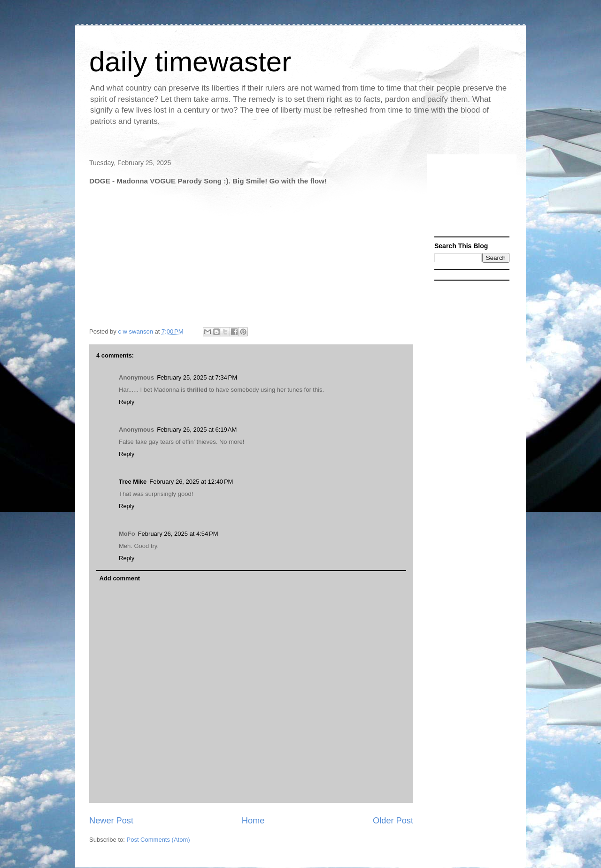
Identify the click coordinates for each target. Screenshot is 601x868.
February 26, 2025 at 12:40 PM (191, 482)
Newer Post (111, 821)
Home (253, 821)
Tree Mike (133, 482)
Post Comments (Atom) (158, 840)
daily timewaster (190, 62)
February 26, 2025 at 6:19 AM (197, 430)
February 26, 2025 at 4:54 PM (178, 534)
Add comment (120, 578)
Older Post (393, 821)
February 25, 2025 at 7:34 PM (197, 377)
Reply (127, 402)
